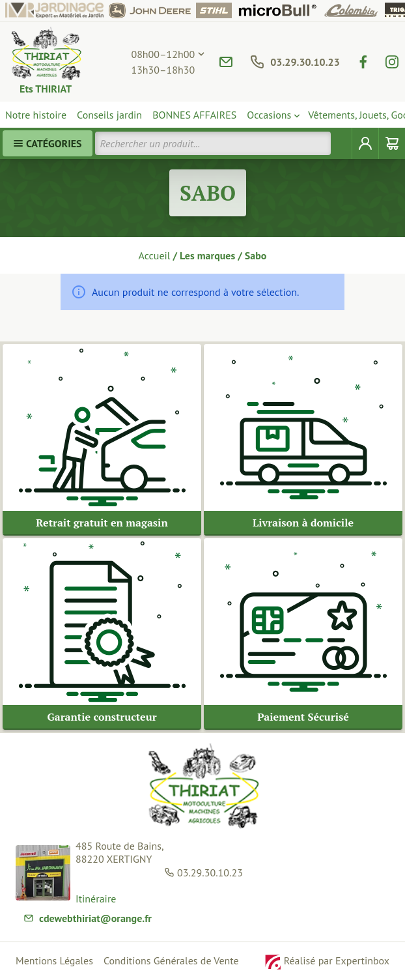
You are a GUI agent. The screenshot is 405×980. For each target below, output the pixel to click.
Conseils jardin (109, 115)
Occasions (269, 115)
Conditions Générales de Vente (171, 960)
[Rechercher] (342, 143)
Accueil (155, 255)
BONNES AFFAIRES (194, 115)
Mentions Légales (54, 960)
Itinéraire (96, 899)
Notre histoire (36, 115)
